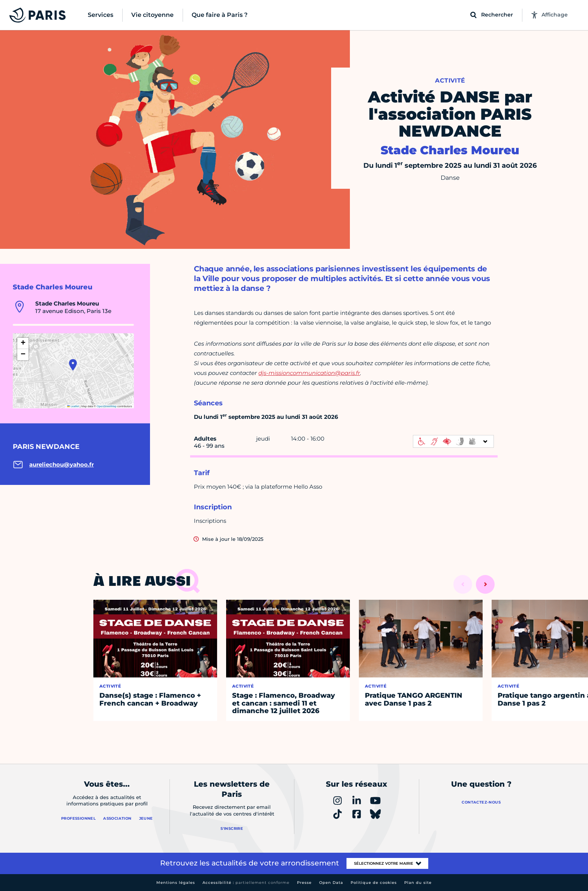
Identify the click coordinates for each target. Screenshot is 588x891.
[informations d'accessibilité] (453, 441)
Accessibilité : (246, 883)
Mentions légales (176, 883)
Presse (304, 883)
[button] (73, 365)
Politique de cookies (374, 883)
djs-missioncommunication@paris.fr (309, 373)
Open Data (331, 883)
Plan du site (418, 883)
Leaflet (73, 406)
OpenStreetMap (107, 406)
